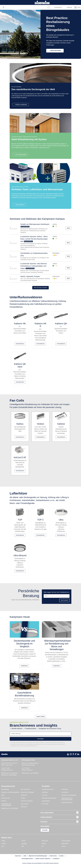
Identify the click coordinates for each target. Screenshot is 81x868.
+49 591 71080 (6, 771)
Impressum (18, 858)
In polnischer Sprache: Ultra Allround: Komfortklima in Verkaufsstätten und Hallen (34, 266)
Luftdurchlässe (46, 803)
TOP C (40, 522)
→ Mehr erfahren (55, 51)
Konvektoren (65, 795)
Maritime (4, 803)
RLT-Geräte (45, 806)
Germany (24, 846)
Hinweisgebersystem (27, 861)
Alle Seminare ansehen (40, 288)
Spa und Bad (25, 806)
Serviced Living (6, 800)
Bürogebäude (5, 792)
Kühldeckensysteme (67, 805)
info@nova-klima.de (27, 772)
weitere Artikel (40, 719)
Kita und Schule (25, 792)
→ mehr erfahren (19, 205)
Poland (44, 846)
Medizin (23, 800)
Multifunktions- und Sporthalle (10, 811)
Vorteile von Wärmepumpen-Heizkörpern (35, 224)
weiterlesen (24, 668)
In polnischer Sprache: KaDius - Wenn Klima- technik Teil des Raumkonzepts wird (34, 239)
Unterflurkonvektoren (48, 792)
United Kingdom (66, 843)
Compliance (56, 861)
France (64, 849)
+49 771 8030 (25, 771)
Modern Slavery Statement (43, 861)
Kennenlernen (20, 345)
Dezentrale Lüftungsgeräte (69, 798)
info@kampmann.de (7, 772)
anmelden (46, 833)
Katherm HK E (41, 326)
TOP (20, 522)
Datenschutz (53, 858)
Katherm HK (20, 324)
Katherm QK (61, 324)
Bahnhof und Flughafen (27, 795)
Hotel (3, 798)
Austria (24, 843)
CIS (43, 849)
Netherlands (65, 846)
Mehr (67, 228)
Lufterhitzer (45, 795)
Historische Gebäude (27, 803)
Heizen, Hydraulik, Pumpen (30, 277)
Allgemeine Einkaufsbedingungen (38, 858)
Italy (23, 849)
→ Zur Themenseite (20, 155)
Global (3, 843)
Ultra (61, 522)
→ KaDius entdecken (20, 105)
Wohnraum (24, 809)
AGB (25, 858)
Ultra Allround (20, 557)
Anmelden (40, 741)
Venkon (40, 425)
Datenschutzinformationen (53, 747)
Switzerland (45, 843)
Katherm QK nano (20, 366)
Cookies (61, 858)
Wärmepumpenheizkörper (49, 800)
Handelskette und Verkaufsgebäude (6, 807)
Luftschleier (65, 792)
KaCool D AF (20, 459)
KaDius (20, 425)
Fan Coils (44, 798)
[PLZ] (57, 598)
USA (3, 849)
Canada (4, 846)
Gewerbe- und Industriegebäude (10, 795)
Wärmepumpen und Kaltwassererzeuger (67, 801)
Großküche (24, 798)
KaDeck (61, 425)
